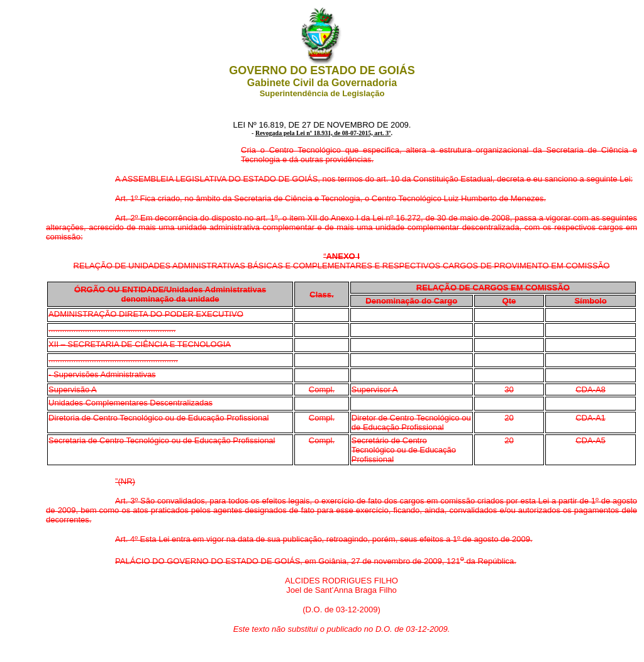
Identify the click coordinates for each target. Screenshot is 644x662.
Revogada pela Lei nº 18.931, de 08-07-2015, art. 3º (323, 133)
